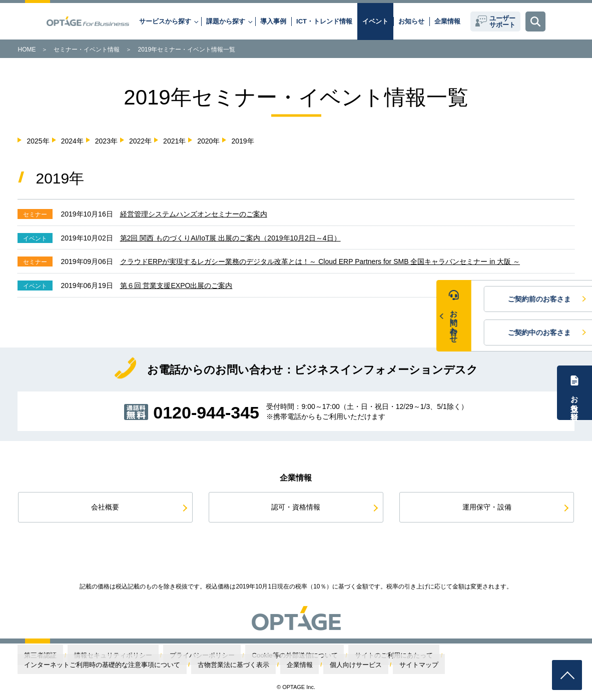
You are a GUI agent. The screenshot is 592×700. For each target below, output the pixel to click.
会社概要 (105, 507)
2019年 (242, 141)
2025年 (38, 141)
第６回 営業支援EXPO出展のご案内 (176, 285)
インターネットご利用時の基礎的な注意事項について (421, 655)
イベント (375, 21)
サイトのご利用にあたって (312, 655)
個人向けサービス (74, 664)
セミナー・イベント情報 (87, 49)
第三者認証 (34, 655)
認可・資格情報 (296, 507)
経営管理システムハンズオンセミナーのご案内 (194, 214)
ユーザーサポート (502, 21)
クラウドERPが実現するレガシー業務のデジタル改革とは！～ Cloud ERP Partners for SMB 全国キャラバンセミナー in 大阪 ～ (320, 261)
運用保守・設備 (487, 507)
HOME (27, 49)
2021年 (174, 141)
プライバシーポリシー (161, 655)
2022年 (140, 141)
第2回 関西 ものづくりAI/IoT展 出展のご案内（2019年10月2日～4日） (230, 238)
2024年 (72, 141)
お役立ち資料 (575, 399)
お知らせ (411, 21)
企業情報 (447, 21)
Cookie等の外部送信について (234, 655)
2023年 (106, 141)
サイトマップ (122, 664)
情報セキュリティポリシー (91, 655)
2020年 (208, 141)
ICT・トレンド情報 (324, 21)
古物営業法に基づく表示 (527, 655)
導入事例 (273, 21)
